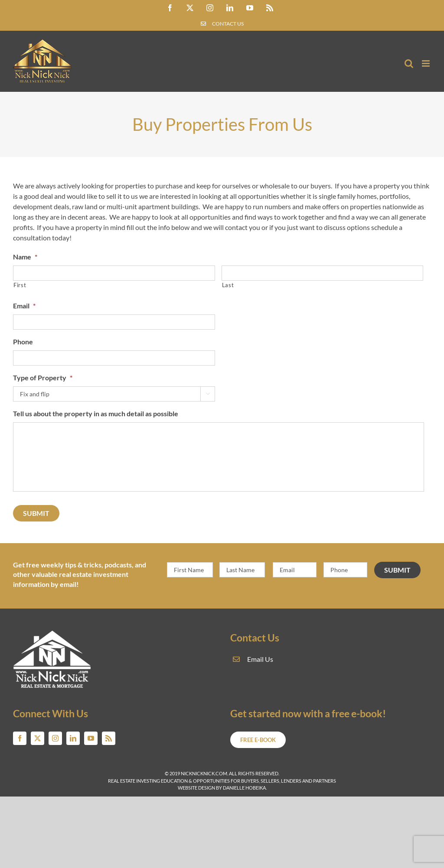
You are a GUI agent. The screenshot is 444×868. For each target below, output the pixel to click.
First (20, 285)
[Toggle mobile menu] (426, 63)
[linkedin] (73, 738)
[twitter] (38, 738)
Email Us (260, 659)
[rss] (109, 738)
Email (24, 306)
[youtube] (91, 738)
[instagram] (55, 738)
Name (25, 257)
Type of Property (43, 377)
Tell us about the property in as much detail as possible (96, 413)
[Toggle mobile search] (409, 63)
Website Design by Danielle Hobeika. (222, 788)
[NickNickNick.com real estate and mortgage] (52, 633)
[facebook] (20, 738)
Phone (23, 342)
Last (228, 285)
